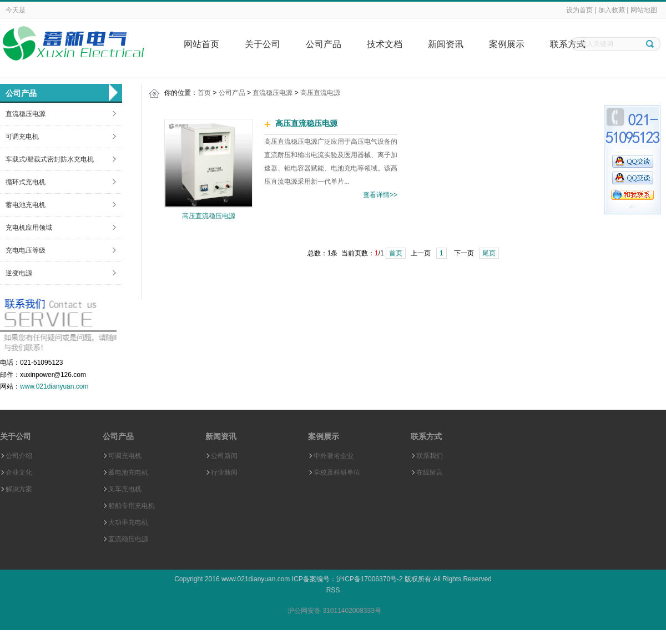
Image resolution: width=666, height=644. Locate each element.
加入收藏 (612, 10)
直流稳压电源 (26, 114)
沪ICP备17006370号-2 (370, 579)
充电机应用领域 (29, 228)
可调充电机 (22, 137)
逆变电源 (19, 273)
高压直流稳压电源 (209, 216)
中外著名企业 (334, 456)
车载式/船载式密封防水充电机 (50, 159)
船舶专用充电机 (132, 506)
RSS (333, 590)
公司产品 (324, 44)
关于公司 (263, 44)
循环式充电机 (26, 182)
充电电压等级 (26, 250)
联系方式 (568, 44)
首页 (204, 93)
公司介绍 (19, 456)
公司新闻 (224, 456)
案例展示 (507, 44)
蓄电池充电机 (26, 205)
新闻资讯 (446, 44)
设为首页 (579, 10)
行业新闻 (224, 472)
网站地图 (644, 10)
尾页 (489, 253)
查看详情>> (380, 195)
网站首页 (201, 44)
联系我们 (430, 456)
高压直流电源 (320, 93)
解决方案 (19, 489)
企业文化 (19, 472)
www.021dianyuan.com (54, 386)
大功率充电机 (128, 522)
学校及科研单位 (337, 472)
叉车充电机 (125, 489)
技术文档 (385, 44)
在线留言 (430, 472)
